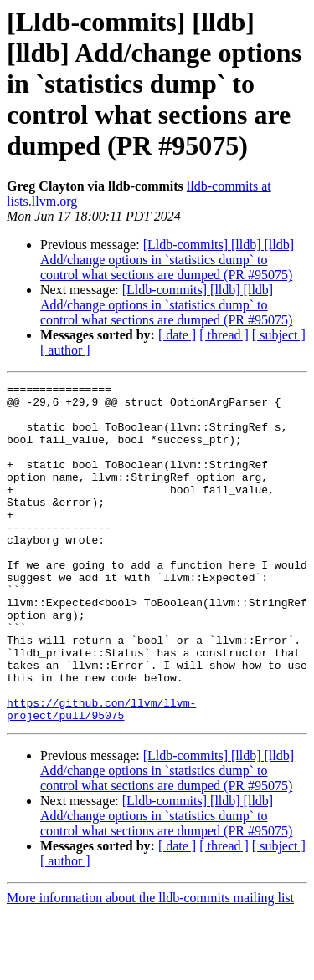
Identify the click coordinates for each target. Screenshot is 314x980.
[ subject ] (279, 335)
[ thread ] (224, 335)
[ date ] (177, 335)
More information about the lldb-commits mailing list (150, 965)
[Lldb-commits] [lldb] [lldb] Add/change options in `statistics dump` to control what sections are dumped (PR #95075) (167, 260)
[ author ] (65, 350)
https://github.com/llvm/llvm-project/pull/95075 (101, 775)
